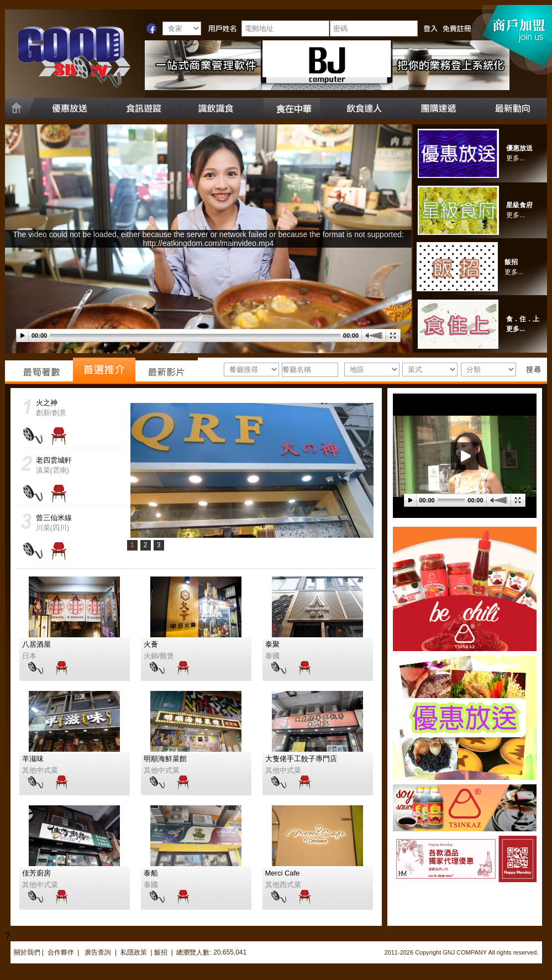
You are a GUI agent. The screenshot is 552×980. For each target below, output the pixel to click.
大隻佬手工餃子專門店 (301, 759)
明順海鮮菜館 (165, 759)
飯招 (511, 262)
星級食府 (519, 205)
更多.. (513, 272)
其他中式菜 (40, 770)
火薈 (151, 644)
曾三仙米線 (54, 518)
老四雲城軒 (54, 460)
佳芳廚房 (36, 873)
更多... (516, 158)
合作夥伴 (61, 952)
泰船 (151, 873)
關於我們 (27, 952)
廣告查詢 (99, 952)
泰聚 (272, 644)
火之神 (47, 403)
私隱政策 (134, 952)
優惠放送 (519, 148)
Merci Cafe (283, 873)
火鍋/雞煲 (159, 656)
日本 (29, 656)
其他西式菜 (283, 885)
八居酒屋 (36, 644)
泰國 (272, 656)
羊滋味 (33, 759)
